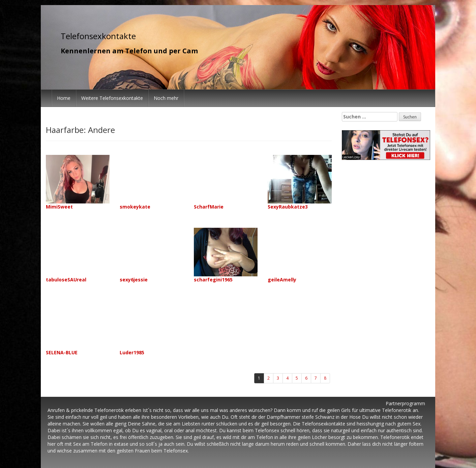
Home (64, 98)
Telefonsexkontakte (98, 36)
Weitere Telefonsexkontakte (112, 98)
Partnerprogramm (405, 403)
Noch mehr (166, 98)
